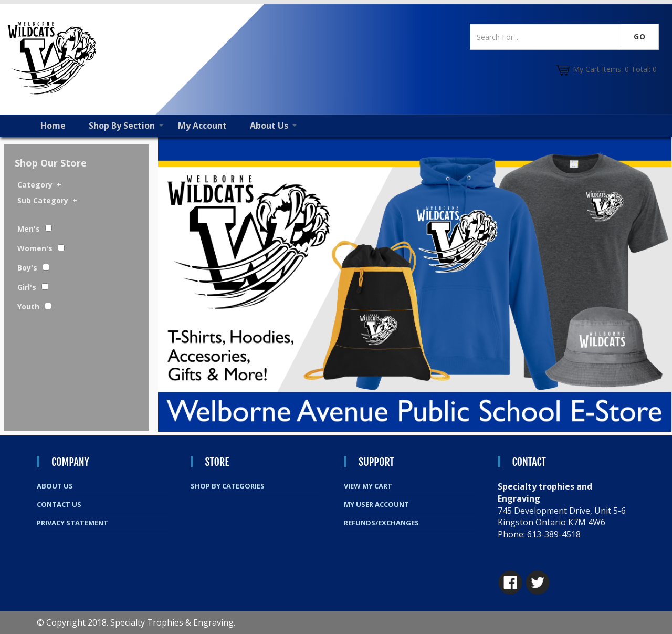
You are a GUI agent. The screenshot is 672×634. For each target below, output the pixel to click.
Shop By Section (122, 126)
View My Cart (368, 486)
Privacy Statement (72, 523)
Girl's (27, 287)
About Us (269, 126)
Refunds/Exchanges (381, 523)
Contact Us (59, 504)
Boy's (27, 268)
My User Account (376, 504)
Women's (35, 248)
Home (53, 126)
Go (640, 37)
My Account (202, 126)
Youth (28, 306)
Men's (29, 229)
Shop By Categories (228, 486)
